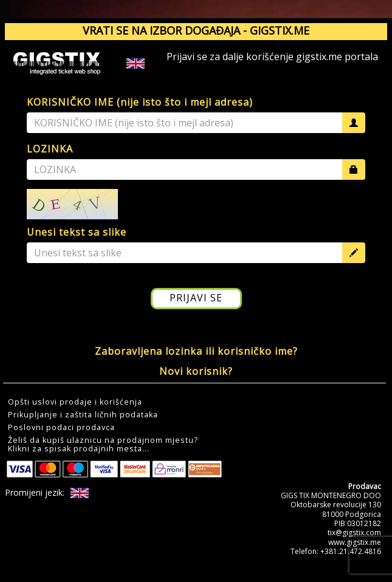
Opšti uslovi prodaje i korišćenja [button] (75, 402)
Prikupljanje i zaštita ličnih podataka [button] (83, 415)
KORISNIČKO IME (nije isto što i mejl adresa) (140, 102)
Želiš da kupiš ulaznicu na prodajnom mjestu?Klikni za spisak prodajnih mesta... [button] (103, 445)
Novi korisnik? (196, 371)
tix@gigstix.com (354, 532)
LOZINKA (50, 149)
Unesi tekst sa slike (77, 232)
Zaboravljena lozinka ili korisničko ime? (196, 351)
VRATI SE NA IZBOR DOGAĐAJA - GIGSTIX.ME (196, 30)
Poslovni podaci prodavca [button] (61, 428)
